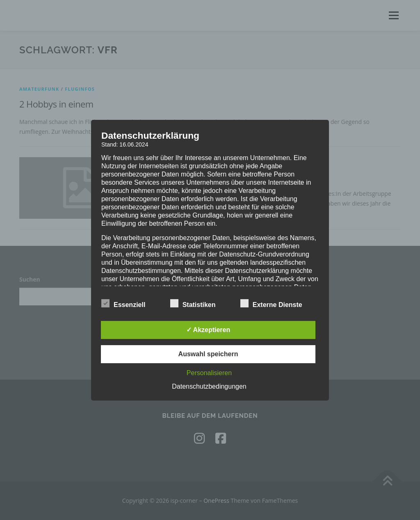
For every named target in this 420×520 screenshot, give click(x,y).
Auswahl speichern (208, 354)
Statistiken (193, 303)
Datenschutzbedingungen (209, 386)
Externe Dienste (271, 303)
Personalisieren (209, 373)
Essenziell (123, 303)
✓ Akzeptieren (208, 330)
